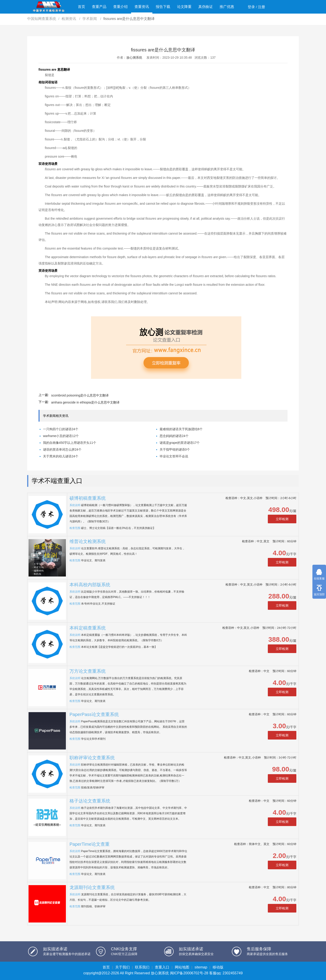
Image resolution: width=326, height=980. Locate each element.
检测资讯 (69, 19)
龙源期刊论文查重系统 (92, 887)
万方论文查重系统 (88, 671)
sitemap (201, 967)
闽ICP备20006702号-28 (189, 973)
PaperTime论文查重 (90, 844)
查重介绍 (120, 7)
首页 (81, 7)
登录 (251, 7)
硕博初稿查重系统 (88, 498)
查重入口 (162, 967)
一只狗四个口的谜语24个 (61, 429)
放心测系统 (134, 58)
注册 (261, 7)
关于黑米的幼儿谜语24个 (61, 456)
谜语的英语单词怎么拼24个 (62, 449)
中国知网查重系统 (42, 19)
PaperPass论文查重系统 (94, 714)
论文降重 (184, 7)
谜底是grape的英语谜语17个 (180, 443)
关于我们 (122, 967)
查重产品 (99, 7)
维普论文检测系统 (88, 541)
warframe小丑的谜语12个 (61, 436)
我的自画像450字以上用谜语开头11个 (70, 443)
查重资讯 (142, 7)
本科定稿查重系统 (88, 628)
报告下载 (163, 7)
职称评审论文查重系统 (92, 758)
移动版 (218, 967)
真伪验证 (206, 7)
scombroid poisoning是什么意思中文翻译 (80, 395)
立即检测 (282, 519)
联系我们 (142, 967)
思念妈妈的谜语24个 (174, 436)
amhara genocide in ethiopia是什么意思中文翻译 (85, 402)
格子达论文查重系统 (90, 801)
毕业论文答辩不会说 (174, 456)
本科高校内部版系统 (90, 585)
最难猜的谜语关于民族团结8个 (181, 429)
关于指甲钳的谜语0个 (175, 449)
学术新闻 (90, 19)
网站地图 (182, 967)
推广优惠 (227, 7)
